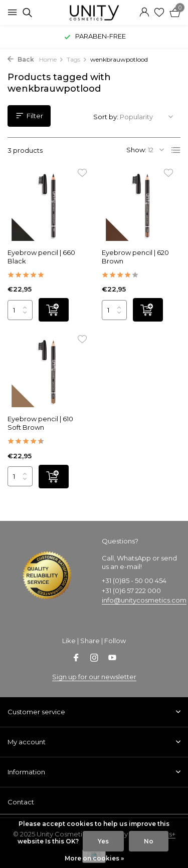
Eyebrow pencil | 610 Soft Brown (40, 423)
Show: (136, 150)
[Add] (54, 310)
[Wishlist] (159, 13)
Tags (77, 59)
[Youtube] (112, 659)
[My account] (144, 13)
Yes (103, 841)
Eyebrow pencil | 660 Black (41, 257)
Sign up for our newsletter (94, 677)
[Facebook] (76, 659)
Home (51, 59)
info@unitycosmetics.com (144, 600)
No (149, 841)
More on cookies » (94, 858)
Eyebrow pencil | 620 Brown (135, 257)
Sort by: (106, 117)
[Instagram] (94, 659)
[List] (176, 150)
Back (21, 59)
